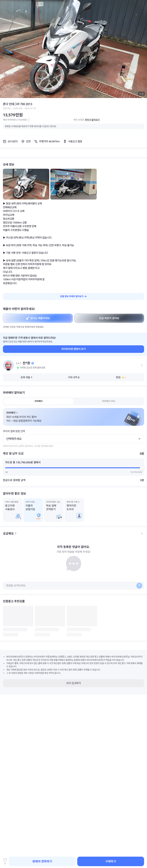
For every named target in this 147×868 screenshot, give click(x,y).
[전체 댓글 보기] (142, 533)
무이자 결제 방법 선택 (14, 431)
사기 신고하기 (73, 683)
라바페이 (39, 401)
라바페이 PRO (109, 401)
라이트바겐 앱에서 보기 (73, 349)
